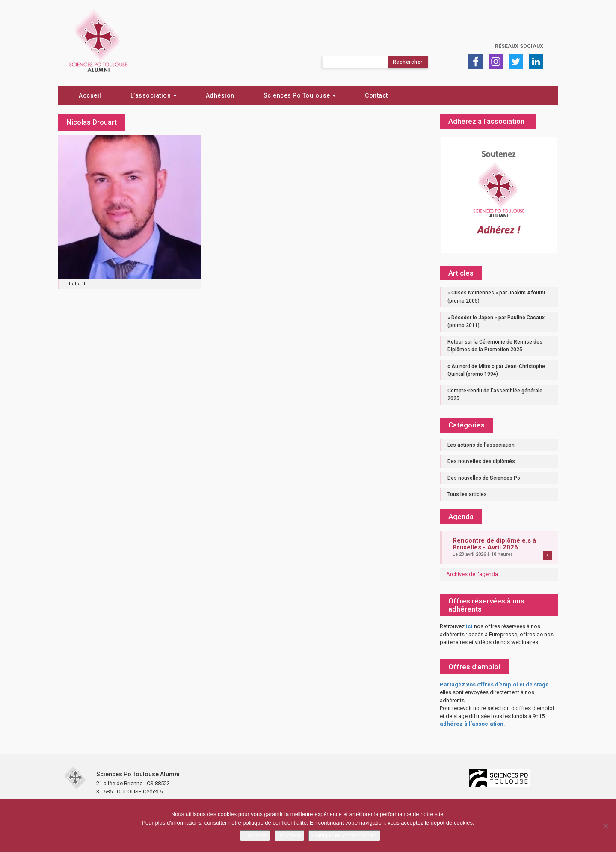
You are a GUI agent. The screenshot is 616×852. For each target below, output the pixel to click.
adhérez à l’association (472, 724)
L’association (154, 95)
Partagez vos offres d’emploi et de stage (494, 684)
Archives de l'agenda (472, 574)
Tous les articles (467, 494)
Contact (376, 95)
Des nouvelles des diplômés (481, 461)
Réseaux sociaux (519, 46)
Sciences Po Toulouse (300, 95)
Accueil (90, 95)
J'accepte (255, 836)
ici (469, 626)
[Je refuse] (605, 826)
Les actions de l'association (481, 445)
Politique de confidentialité (344, 836)
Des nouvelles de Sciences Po (484, 478)
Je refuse (289, 836)
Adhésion (220, 95)
